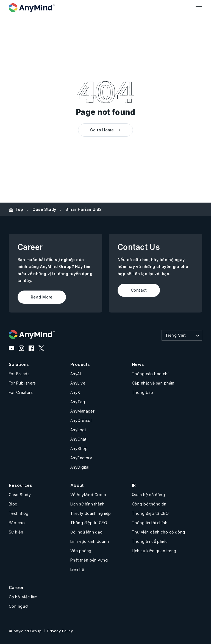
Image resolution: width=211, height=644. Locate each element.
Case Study (44, 209)
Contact (139, 290)
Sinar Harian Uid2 (84, 209)
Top (19, 209)
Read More (42, 297)
